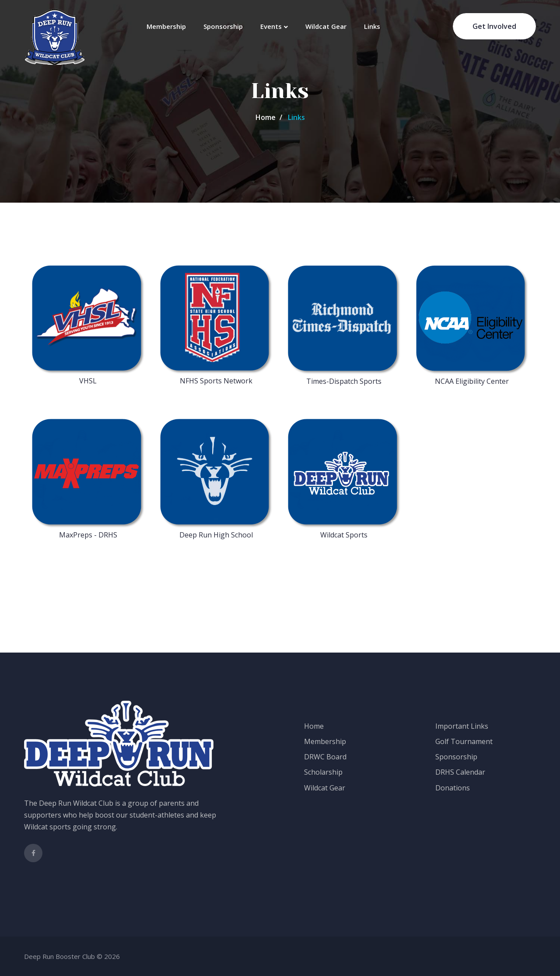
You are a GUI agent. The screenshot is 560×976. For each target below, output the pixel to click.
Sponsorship (223, 26)
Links (372, 26)
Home (266, 117)
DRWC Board (325, 757)
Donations (453, 788)
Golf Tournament (464, 741)
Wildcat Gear (326, 26)
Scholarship (323, 772)
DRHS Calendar (460, 772)
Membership (166, 26)
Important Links (462, 726)
